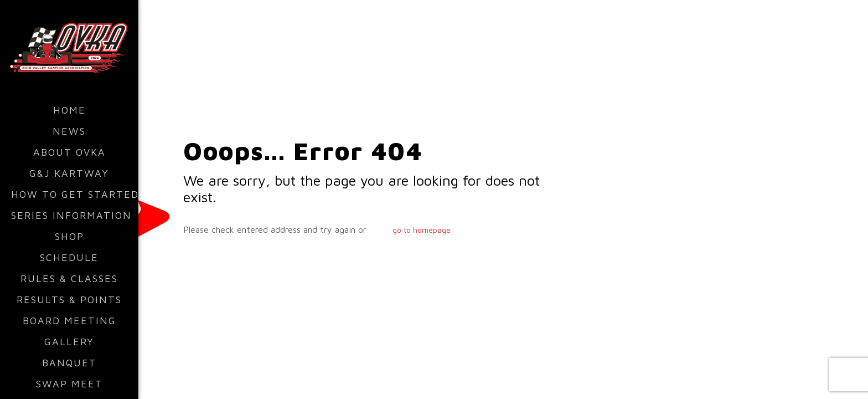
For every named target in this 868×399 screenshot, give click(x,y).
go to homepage (422, 230)
